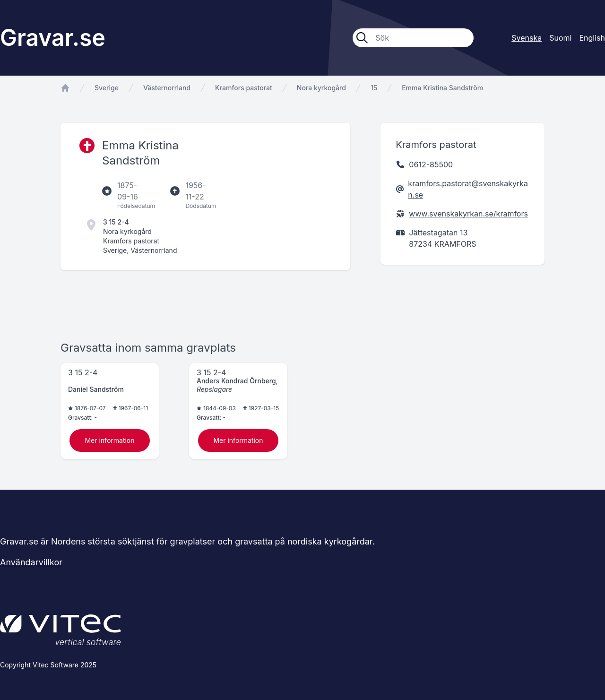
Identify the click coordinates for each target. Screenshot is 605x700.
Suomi (560, 38)
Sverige (107, 88)
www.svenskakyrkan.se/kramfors (468, 214)
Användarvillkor (31, 562)
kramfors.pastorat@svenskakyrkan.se (468, 189)
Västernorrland (167, 88)
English (592, 38)
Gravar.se (53, 38)
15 (374, 88)
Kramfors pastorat (244, 88)
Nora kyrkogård (321, 88)
